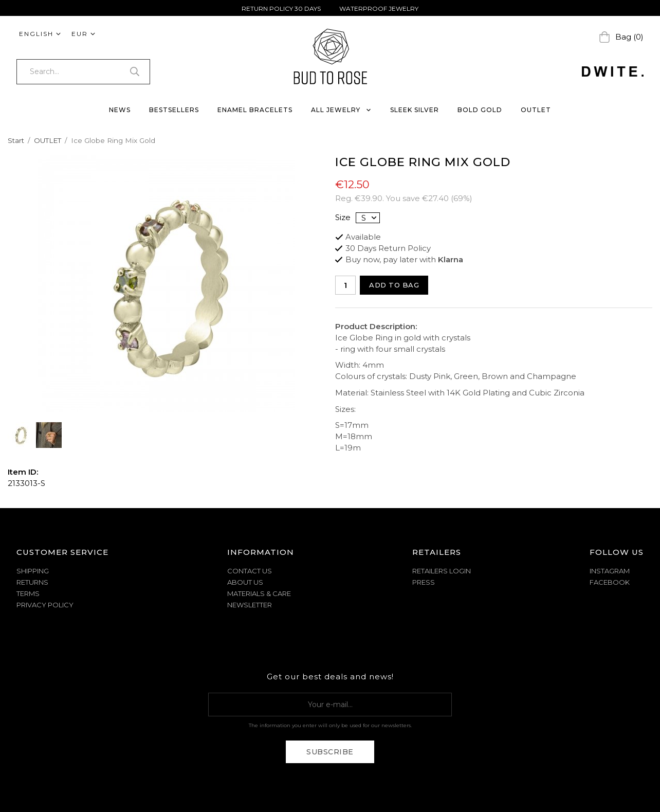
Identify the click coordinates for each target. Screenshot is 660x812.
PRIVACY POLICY (45, 605)
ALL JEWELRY (341, 110)
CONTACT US (250, 571)
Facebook (610, 582)
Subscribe (330, 752)
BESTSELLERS (174, 110)
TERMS (28, 593)
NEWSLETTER (250, 605)
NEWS (120, 110)
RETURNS (32, 582)
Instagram (610, 571)
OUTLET (536, 110)
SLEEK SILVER (415, 110)
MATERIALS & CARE (259, 593)
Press (424, 582)
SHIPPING (33, 571)
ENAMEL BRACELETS (255, 110)
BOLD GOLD (480, 110)
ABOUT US (245, 582)
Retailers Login (442, 571)
